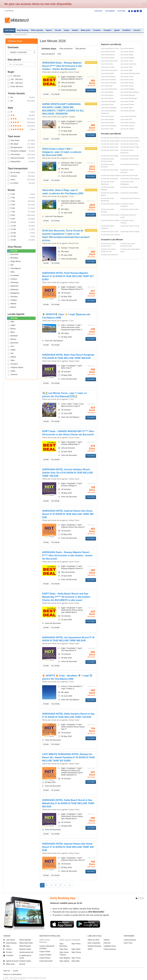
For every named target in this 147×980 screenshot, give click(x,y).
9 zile (21, 219)
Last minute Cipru (107, 64)
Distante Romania (94, 941)
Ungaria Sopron (16, 367)
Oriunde (13, 251)
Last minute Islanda (127, 83)
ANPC (90, 944)
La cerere (21, 183)
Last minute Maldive (127, 89)
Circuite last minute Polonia (110, 204)
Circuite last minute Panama (130, 198)
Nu (21, 101)
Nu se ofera (21, 173)
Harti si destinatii (94, 938)
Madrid (12, 304)
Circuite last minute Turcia (110, 232)
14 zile (21, 236)
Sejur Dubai (76, 944)
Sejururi (49, 30)
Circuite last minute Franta (129, 159)
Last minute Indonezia (108, 83)
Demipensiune (21, 147)
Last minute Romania (128, 111)
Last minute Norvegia (108, 101)
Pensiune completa (21, 151)
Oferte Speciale (25, 935)
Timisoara (13, 282)
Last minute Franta (127, 76)
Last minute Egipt (126, 70)
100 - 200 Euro (15, 79)
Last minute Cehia (127, 61)
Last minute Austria (127, 52)
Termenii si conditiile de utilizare (14, 975)
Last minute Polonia (127, 104)
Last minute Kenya (127, 86)
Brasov (12, 307)
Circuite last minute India (109, 170)
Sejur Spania (64, 956)
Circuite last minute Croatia (130, 147)
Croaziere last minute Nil (109, 255)
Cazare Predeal (45, 950)
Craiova (12, 279)
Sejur (7, 941)
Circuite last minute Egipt (109, 156)
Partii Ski (107, 938)
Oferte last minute (21, 35)
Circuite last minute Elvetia (130, 156)
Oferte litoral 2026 (26, 938)
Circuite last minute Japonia (130, 179)
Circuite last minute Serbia (129, 209)
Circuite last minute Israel (129, 175)
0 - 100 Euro (14, 76)
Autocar (21, 176)
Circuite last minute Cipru (110, 147)
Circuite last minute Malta (129, 187)
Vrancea (13, 374)
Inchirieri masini (25, 956)
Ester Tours (128, 938)
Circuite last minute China (129, 144)
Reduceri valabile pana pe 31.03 (66, 898)
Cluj (11, 346)
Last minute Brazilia (108, 58)
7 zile (21, 212)
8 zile (21, 215)
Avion (21, 180)
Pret (59, 54)
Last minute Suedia (108, 123)
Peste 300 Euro (15, 86)
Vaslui (12, 371)
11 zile (21, 226)
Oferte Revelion (25, 941)
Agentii (117, 30)
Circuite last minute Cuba (110, 150)
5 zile (21, 205)
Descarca (62, 919)
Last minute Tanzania (128, 123)
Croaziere (97, 30)
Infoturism (17, 20)
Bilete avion (86, 30)
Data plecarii (80, 49)
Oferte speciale (37, 30)
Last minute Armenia (108, 52)
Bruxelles (13, 258)
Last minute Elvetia (107, 73)
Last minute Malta (107, 92)
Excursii (137, 30)
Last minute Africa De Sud (110, 48)
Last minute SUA (126, 119)
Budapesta (13, 293)
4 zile (21, 201)
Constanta (13, 275)
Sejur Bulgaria (65, 953)
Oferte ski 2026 (93, 935)
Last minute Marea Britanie (130, 92)
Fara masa (21, 140)
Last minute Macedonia (109, 89)
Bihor (11, 332)
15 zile (21, 240)
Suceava (13, 297)
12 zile (21, 229)
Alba (11, 322)
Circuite (58, 30)
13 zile (21, 233)
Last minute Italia (107, 86)
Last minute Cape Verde (109, 61)
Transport (107, 30)
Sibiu (11, 272)
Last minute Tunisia (127, 126)
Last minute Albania (127, 48)
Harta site (7, 966)
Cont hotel (121, 11)
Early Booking (23, 30)
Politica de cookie (9, 977)
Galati (12, 350)
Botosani (13, 336)
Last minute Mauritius (128, 95)
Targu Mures (14, 261)
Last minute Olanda (127, 101)
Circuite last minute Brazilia (110, 141)
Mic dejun (21, 144)
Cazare (66, 30)
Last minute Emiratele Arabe (130, 73)
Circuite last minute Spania (110, 215)
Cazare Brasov (45, 953)
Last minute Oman (107, 104)
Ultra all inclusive (21, 158)
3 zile (21, 198)
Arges (12, 325)
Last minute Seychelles (128, 116)
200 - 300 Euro (15, 83)
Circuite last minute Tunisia (130, 226)
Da (21, 97)
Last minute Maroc (107, 95)
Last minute (9, 30)
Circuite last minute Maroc (129, 193)
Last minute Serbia (107, 116)
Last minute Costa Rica (128, 64)
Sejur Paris (64, 944)
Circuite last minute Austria (130, 138)
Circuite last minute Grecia (130, 164)
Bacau (12, 329)
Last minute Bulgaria (127, 58)
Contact (15, 966)
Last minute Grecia (127, 80)
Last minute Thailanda (108, 126)
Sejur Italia (76, 956)
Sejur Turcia (76, 953)
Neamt (12, 357)
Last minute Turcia (107, 129)
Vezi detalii (91, 90)
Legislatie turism (110, 941)
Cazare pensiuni (110, 944)
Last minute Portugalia (109, 108)
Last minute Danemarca (109, 70)
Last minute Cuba (126, 67)
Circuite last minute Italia (109, 179)
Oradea (12, 300)
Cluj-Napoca (14, 268)
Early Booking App (63, 893)
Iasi (11, 265)
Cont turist (98, 11)
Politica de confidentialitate (12, 969)
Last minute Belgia (127, 55)
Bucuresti (13, 254)
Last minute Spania (108, 119)
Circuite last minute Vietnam (111, 235)
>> (70, 885)
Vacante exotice (25, 944)
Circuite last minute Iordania (110, 175)
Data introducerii (48, 54)
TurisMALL (127, 30)
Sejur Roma (76, 939)
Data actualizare (66, 49)
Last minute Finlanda (108, 76)
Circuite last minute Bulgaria (130, 141)
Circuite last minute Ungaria (130, 232)
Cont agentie (110, 11)
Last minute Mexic (107, 98)
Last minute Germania (108, 80)
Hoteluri (75, 30)
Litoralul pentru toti (26, 947)
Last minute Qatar (127, 108)
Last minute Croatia (108, 67)
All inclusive (21, 154)
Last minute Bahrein (108, 55)
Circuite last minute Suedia (110, 220)
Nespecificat (21, 162)
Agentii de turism (11, 956)
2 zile (21, 194)
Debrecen (13, 286)
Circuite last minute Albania (110, 138)
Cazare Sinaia (45, 947)
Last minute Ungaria (127, 129)
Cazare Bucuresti (46, 956)
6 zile (21, 208)
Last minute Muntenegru (129, 98)
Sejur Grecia (76, 947)
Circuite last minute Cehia (110, 144)
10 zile (21, 222)
